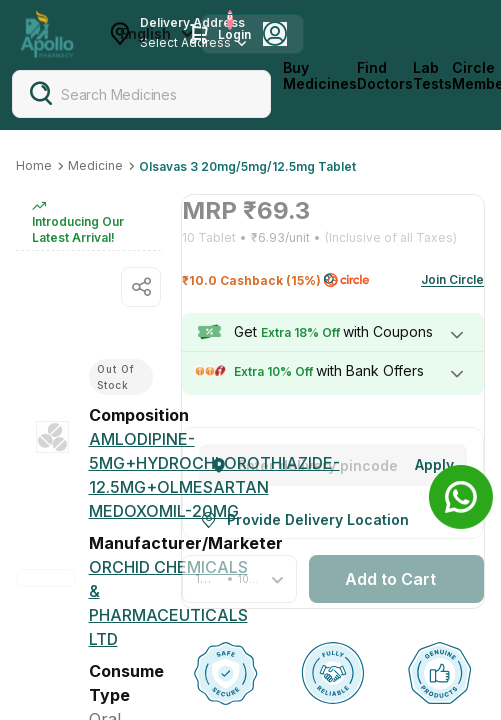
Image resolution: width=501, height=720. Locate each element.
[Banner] (461, 497)
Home (34, 165)
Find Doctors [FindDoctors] (385, 76)
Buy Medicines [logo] (320, 76)
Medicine (95, 165)
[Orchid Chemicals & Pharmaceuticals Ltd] (168, 603)
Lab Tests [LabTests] (432, 76)
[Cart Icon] (199, 34)
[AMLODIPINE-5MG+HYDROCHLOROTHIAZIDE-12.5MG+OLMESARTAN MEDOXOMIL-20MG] (214, 475)
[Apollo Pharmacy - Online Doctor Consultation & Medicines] (47, 34)
